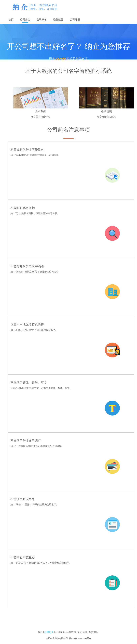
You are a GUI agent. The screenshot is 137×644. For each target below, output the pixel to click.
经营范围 (58, 19)
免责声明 (93, 632)
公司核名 (42, 19)
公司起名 (25, 19)
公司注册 (75, 19)
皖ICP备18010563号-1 (80, 638)
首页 (40, 632)
